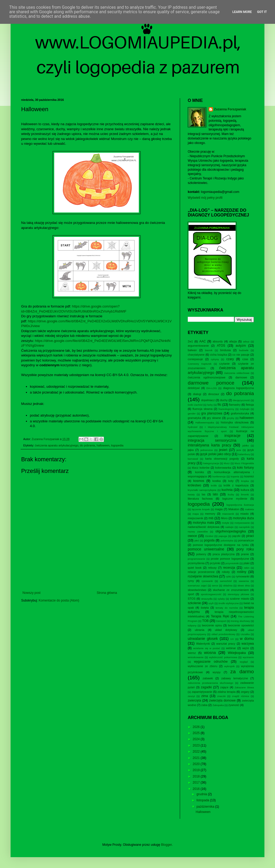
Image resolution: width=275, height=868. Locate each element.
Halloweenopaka (205, 422)
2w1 (190, 341)
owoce (192, 536)
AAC (203, 341)
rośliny (242, 572)
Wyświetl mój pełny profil (205, 198)
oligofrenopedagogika (231, 531)
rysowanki (207, 581)
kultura (245, 490)
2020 (197, 764)
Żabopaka (218, 705)
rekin (247, 568)
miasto (245, 514)
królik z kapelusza (236, 485)
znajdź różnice (240, 696)
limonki (245, 494)
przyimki (215, 563)
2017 (197, 783)
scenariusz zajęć (197, 586)
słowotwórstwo (197, 590)
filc (220, 405)
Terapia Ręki (220, 616)
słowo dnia (244, 586)
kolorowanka (223, 468)
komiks (200, 472)
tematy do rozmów (227, 608)
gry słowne (214, 418)
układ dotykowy (226, 630)
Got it (262, 12)
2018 (197, 776)
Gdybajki (244, 409)
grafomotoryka (240, 413)
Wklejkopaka (237, 653)
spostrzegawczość (211, 594)
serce (215, 586)
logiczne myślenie (235, 499)
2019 (197, 770)
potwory (201, 554)
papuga (223, 536)
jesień (223, 450)
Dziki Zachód (195, 405)
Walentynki (203, 644)
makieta (249, 509)
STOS (192, 599)
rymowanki (243, 576)
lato (215, 494)
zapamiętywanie (202, 692)
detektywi (194, 388)
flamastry (235, 405)
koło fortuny (246, 468)
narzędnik (244, 527)
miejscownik (195, 518)
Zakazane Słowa (244, 687)
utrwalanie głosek (203, 639)
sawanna (244, 581)
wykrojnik (229, 666)
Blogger (166, 845)
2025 (197, 733)
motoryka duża (243, 518)
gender (192, 413)
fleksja (250, 405)
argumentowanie (198, 346)
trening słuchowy (240, 621)
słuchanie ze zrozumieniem (231, 590)
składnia (228, 586)
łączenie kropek (201, 509)
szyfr (211, 603)
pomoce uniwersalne (206, 549)
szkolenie (194, 603)
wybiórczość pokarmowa (223, 657)
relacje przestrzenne (201, 572)
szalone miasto (240, 599)
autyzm (241, 346)
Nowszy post (31, 593)
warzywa (248, 644)
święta (205, 608)
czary (230, 359)
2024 (197, 739)
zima (205, 696)
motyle (226, 523)
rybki (228, 577)
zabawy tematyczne (235, 678)
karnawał (193, 459)
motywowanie (242, 523)
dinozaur (214, 394)
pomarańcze (246, 540)
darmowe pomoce (211, 383)
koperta (235, 476)
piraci (250, 536)
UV (232, 639)
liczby (231, 494)
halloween (103, 445)
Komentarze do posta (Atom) (59, 600)
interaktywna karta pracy (209, 445)
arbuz (246, 342)
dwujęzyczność (242, 400)
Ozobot (209, 536)
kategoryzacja (211, 463)
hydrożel (192, 427)
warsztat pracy (226, 644)
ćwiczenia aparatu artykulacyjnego (57, 445)
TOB (205, 621)
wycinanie (248, 657)
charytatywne (196, 355)
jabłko (246, 446)
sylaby (221, 599)
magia (219, 509)
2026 (197, 727)
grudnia (202, 794)
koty (231, 481)
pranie (245, 554)
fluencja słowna (203, 409)
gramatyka (194, 418)
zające (224, 687)
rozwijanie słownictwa (203, 576)
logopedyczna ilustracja (240, 505)
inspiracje (233, 436)
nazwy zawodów (198, 532)
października (206, 807)
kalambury (244, 454)
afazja (233, 341)
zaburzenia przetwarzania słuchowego (210, 683)
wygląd (244, 662)
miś (211, 518)
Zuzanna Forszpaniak (230, 109)
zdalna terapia (226, 692)
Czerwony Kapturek (200, 364)
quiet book (195, 568)
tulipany (192, 625)
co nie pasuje (241, 355)
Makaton (234, 509)
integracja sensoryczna (212, 440)
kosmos (199, 481)
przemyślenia (196, 563)
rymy (191, 581)
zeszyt (191, 696)
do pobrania (87, 445)
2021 (197, 758)
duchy (224, 400)
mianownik (228, 514)
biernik (209, 350)
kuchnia (227, 490)
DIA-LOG (212, 388)
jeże (239, 450)
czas (245, 359)
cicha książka (219, 355)
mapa (196, 514)
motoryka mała (203, 523)
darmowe (241, 377)
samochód (226, 581)
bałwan (192, 350)
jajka (191, 450)
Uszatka (245, 634)
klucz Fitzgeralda (244, 463)
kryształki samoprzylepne (202, 490)
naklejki (229, 527)
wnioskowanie (196, 657)
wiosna (210, 653)
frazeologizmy (226, 409)
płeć (197, 541)
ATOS (221, 346)
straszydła (207, 599)
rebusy (212, 568)
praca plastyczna (224, 554)
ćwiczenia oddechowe (237, 373)
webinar (231, 648)
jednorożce (207, 450)
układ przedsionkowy (223, 634)
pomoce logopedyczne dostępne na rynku (221, 545)
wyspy (217, 672)
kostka (216, 481)
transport (221, 621)
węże (246, 648)
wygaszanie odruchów (211, 662)
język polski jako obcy (216, 454)
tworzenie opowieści (241, 625)
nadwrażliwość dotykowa (204, 527)
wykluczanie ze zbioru (203, 666)
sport (191, 594)
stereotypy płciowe (239, 594)
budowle (244, 350)
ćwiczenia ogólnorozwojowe (207, 377)
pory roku (245, 549)
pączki (237, 536)
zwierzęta (194, 700)
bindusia (226, 350)
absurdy (218, 341)
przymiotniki (232, 563)
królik (214, 485)
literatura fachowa (200, 499)
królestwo (194, 485)
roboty (226, 572)
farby (210, 405)
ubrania (200, 630)
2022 (197, 752)
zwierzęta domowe (222, 700)
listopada (203, 800)
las (204, 494)
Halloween (203, 812)
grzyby (231, 418)
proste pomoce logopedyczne (230, 559)
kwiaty (191, 494)
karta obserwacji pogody (222, 459)
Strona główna (107, 593)
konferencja (219, 476)
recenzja (229, 568)
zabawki (208, 678)
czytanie (224, 364)
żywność (234, 705)
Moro (224, 518)
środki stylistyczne (229, 603)
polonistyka (227, 541)
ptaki (247, 563)
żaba (204, 705)
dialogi (197, 394)
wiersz (192, 653)
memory (210, 514)
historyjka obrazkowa (235, 422)
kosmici (249, 476)
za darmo (242, 672)
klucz (227, 463)
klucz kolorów (201, 468)
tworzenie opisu (212, 625)
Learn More (242, 12)
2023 (197, 745)
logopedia (117, 445)
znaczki (221, 696)
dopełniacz (208, 400)
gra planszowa (212, 413)
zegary (245, 692)
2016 (197, 789)
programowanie (196, 559)
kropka (245, 481)
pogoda (209, 540)
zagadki (206, 687)
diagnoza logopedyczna (238, 388)
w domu (247, 639)
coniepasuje (195, 359)
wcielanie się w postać (207, 648)
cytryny (215, 359)
